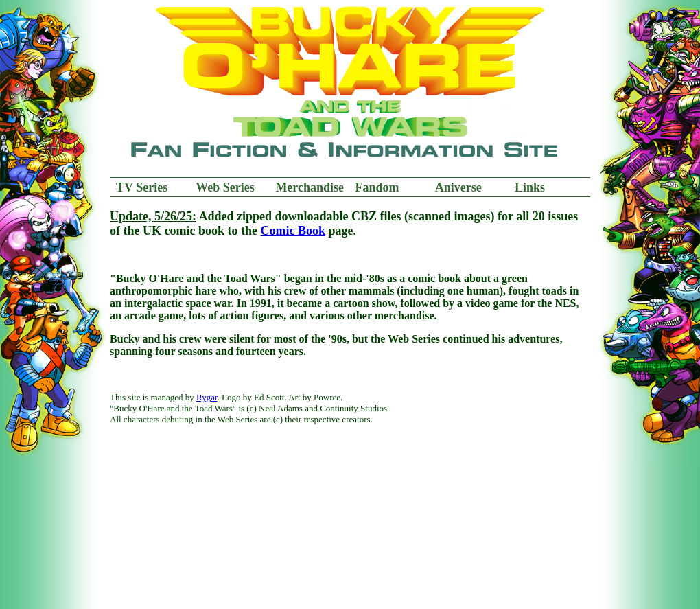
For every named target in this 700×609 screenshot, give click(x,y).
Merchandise (310, 187)
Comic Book (293, 231)
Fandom (377, 187)
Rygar (207, 397)
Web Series (225, 187)
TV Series (142, 187)
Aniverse (458, 187)
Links (530, 187)
